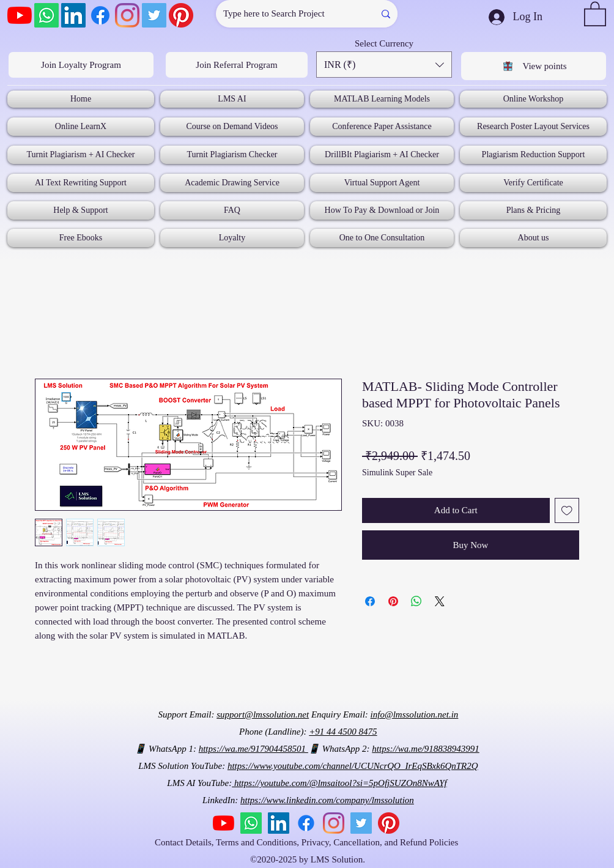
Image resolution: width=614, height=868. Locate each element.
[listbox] (384, 65)
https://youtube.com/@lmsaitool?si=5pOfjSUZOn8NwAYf (339, 783)
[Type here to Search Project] (286, 14)
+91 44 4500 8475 (343, 732)
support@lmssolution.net (263, 714)
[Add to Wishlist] (567, 510)
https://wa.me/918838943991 (425, 749)
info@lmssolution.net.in (415, 714)
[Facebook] (100, 15)
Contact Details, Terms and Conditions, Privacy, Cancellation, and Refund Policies (308, 842)
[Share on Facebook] (370, 601)
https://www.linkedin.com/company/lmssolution (327, 800)
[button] (595, 13)
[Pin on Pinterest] (393, 601)
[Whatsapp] (46, 15)
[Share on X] (440, 601)
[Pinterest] (181, 15)
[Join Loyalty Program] (81, 65)
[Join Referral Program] (237, 65)
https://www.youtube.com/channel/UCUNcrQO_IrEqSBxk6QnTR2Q (353, 766)
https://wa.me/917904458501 (253, 749)
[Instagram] (127, 15)
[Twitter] (154, 15)
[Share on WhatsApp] (416, 601)
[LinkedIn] (73, 15)
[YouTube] (20, 15)
